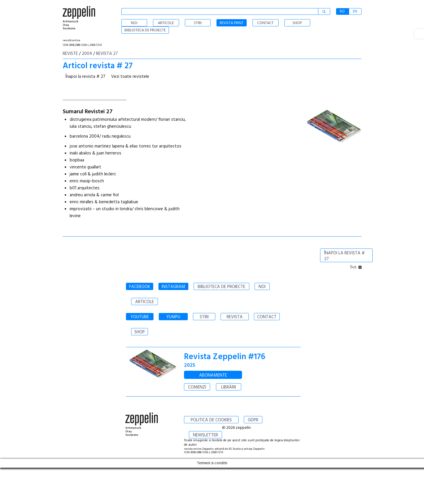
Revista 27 (107, 54)
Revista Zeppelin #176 (225, 357)
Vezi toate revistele (130, 77)
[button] (419, 34)
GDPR (253, 420)
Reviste (70, 54)
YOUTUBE (140, 317)
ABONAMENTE (213, 375)
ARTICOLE (145, 302)
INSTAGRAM (173, 287)
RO (342, 11)
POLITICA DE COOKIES (211, 420)
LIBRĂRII (229, 387)
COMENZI (197, 387)
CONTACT (267, 317)
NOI (262, 287)
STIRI (204, 317)
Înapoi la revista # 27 (85, 77)
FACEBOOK (140, 287)
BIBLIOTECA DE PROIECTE (221, 287)
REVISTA (235, 317)
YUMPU (173, 317)
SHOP (140, 332)
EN (355, 11)
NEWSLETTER (205, 435)
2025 (190, 365)
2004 (87, 54)
